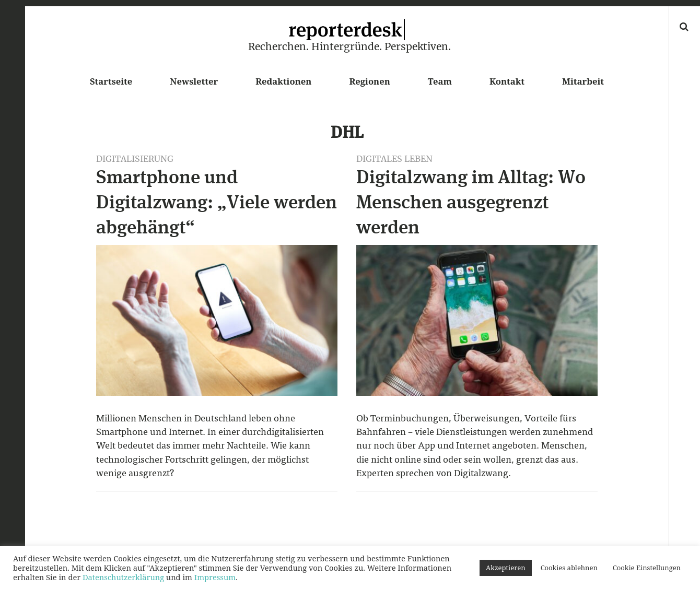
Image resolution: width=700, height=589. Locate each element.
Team (440, 81)
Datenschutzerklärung (123, 577)
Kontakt (507, 81)
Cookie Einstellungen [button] (647, 568)
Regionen (369, 81)
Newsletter (194, 81)
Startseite (111, 81)
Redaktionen (283, 81)
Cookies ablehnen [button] (569, 568)
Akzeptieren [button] (506, 568)
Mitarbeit (583, 81)
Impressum (215, 577)
